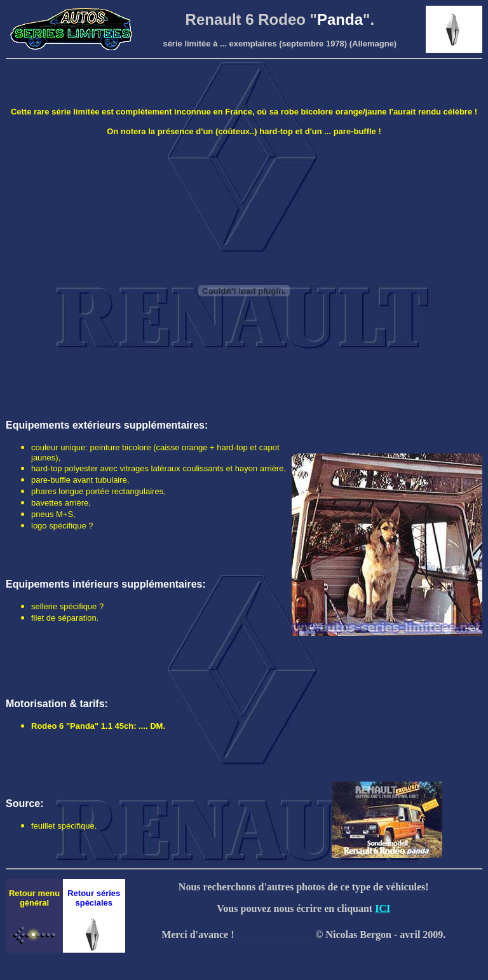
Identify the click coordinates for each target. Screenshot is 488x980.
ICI (383, 908)
